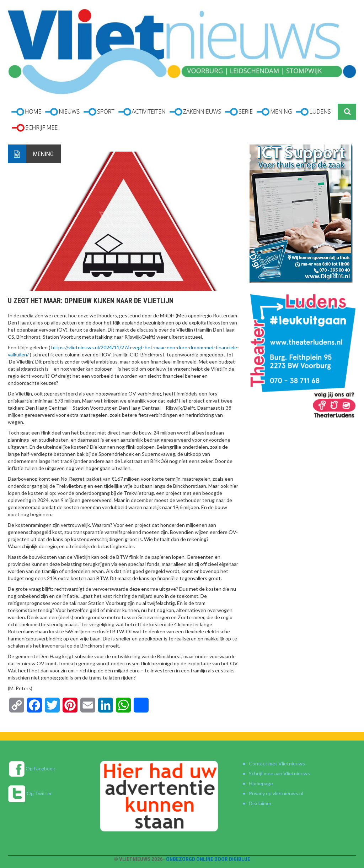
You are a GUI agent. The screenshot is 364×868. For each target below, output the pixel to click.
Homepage (261, 783)
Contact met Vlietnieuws (277, 763)
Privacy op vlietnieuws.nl (276, 793)
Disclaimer (260, 803)
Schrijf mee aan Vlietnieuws (279, 773)
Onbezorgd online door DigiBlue (208, 859)
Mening (43, 154)
